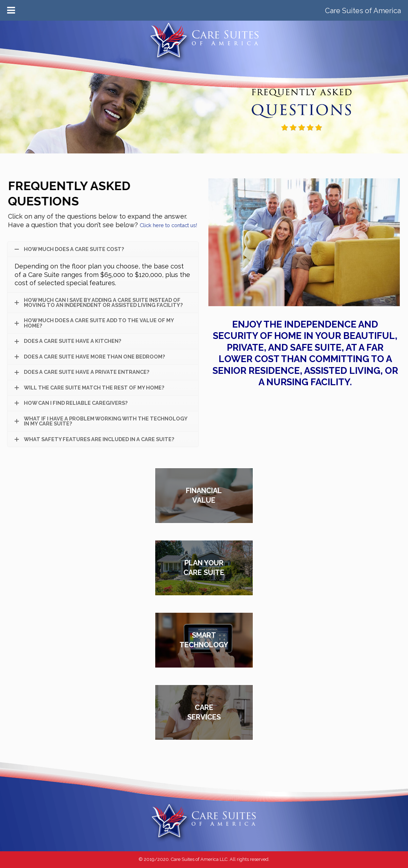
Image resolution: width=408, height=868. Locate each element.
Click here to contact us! (165, 225)
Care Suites (204, 55)
